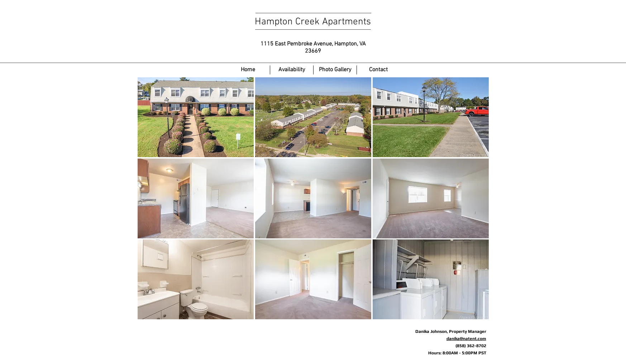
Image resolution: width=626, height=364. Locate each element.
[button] (196, 117)
